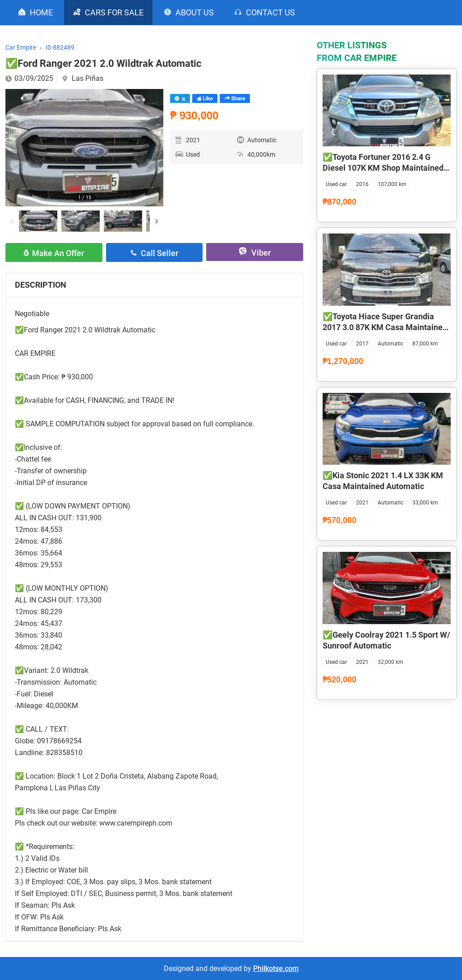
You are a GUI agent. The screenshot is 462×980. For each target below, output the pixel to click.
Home (41, 12)
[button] (157, 221)
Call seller (159, 253)
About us (195, 12)
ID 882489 (60, 47)
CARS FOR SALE (114, 12)
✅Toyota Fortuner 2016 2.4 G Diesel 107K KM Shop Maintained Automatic (383, 168)
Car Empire (21, 47)
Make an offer (58, 253)
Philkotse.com (276, 968)
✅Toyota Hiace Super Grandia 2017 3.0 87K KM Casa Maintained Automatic (385, 327)
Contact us (270, 12)
